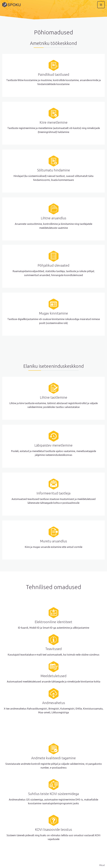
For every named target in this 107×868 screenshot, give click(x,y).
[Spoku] (11, 5)
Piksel (102, 865)
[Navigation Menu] (101, 5)
